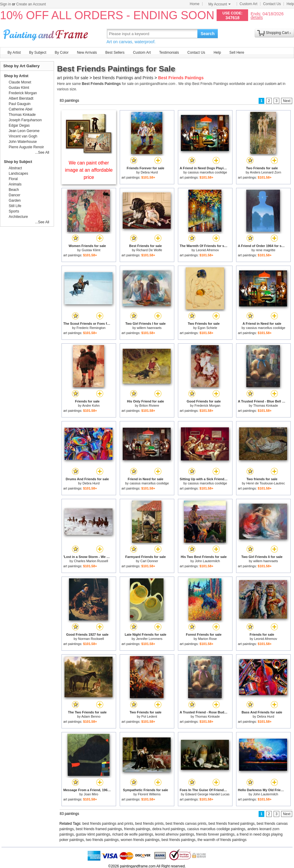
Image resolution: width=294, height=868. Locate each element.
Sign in (6, 4)
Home (195, 4)
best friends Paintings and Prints (123, 78)
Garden (15, 200)
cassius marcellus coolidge (207, 172)
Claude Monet (20, 82)
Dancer (15, 195)
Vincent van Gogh (23, 136)
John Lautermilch (207, 561)
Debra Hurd (149, 172)
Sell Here (237, 53)
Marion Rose (207, 639)
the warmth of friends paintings (222, 840)
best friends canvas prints (186, 824)
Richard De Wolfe (149, 250)
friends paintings (137, 829)
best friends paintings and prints (108, 824)
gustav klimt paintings (93, 834)
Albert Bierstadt (21, 98)
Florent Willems (149, 794)
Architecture (18, 217)
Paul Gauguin (20, 104)
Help (290, 4)
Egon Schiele (207, 328)
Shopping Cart (277, 33)
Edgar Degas (19, 125)
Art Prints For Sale (46, 33)
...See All (42, 152)
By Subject (38, 53)
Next (287, 101)
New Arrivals (87, 53)
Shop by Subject (18, 162)
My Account (220, 4)
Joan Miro (91, 794)
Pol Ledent (149, 716)
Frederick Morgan (207, 405)
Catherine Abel (21, 109)
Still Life (15, 206)
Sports (14, 211)
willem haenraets (149, 328)
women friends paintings (140, 840)
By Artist (14, 53)
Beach (14, 190)
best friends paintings (178, 840)
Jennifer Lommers (149, 639)
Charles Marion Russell (91, 561)
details (256, 17)
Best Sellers (115, 53)
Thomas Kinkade (266, 405)
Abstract (15, 168)
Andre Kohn (91, 405)
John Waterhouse (23, 142)
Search (208, 34)
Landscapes (18, 173)
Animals (15, 184)
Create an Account (31, 4)
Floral (13, 179)
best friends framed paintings (232, 824)
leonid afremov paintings (175, 834)
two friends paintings (102, 840)
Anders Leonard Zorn (265, 172)
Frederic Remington (91, 328)
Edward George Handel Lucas (207, 794)
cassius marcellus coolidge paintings (216, 829)
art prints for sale (73, 78)
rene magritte (266, 250)
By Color (61, 53)
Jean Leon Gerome (24, 131)
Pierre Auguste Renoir (26, 147)
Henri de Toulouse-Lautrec (266, 483)
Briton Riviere (149, 405)
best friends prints (150, 824)
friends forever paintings (215, 834)
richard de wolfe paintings (133, 834)
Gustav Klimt (91, 250)
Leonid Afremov (207, 250)
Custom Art (249, 4)
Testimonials (169, 53)
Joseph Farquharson (25, 120)
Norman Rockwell (91, 639)
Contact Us (272, 4)
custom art (273, 84)
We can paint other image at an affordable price (89, 170)
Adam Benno (91, 716)
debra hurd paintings (169, 829)
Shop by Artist (16, 76)
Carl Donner (149, 561)
